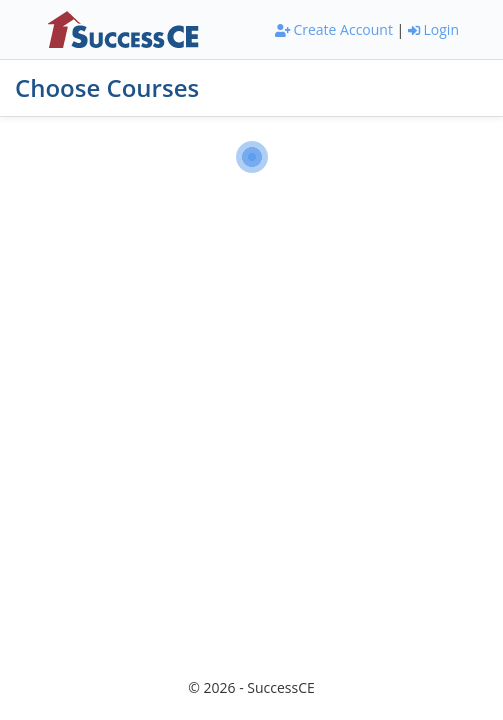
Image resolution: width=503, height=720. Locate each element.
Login (433, 29)
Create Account (334, 29)
